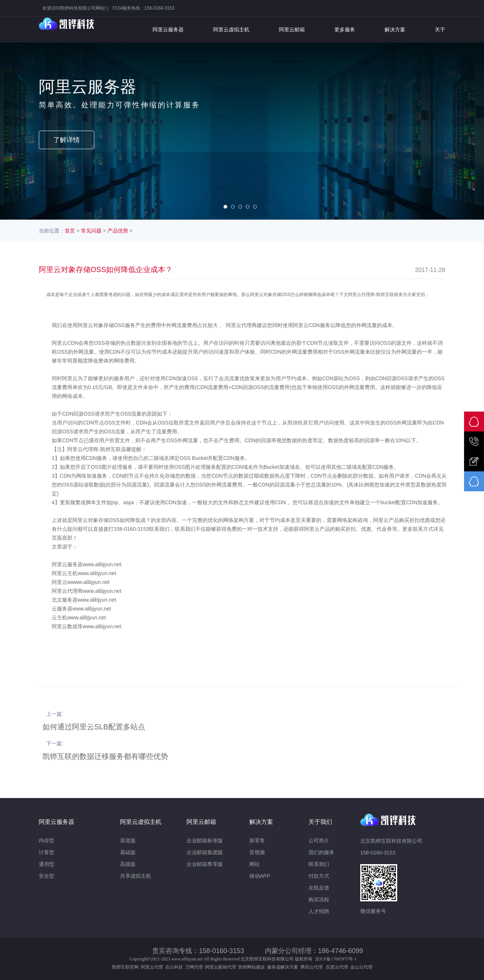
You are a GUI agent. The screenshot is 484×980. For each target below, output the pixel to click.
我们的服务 (321, 852)
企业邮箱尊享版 (205, 864)
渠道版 (128, 840)
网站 (255, 864)
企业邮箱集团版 (205, 852)
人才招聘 (319, 911)
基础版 (128, 852)
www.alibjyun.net (187, 959)
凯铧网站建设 (252, 967)
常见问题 (91, 231)
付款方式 (319, 876)
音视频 (257, 852)
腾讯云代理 (313, 967)
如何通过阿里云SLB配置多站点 (94, 727)
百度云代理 (338, 967)
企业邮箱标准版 (205, 840)
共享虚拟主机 (136, 876)
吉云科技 (174, 967)
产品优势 (118, 231)
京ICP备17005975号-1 (336, 959)
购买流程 (319, 900)
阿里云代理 (152, 967)
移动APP (260, 876)
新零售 (257, 840)
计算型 (47, 852)
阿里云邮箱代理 (221, 967)
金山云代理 (361, 967)
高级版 (128, 864)
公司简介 (319, 840)
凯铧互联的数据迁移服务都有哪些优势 (105, 756)
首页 (70, 231)
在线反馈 (319, 888)
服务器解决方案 (284, 967)
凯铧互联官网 (125, 967)
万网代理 (194, 967)
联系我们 (319, 864)
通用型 (47, 864)
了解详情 (67, 140)
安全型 (47, 876)
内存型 (47, 840)
